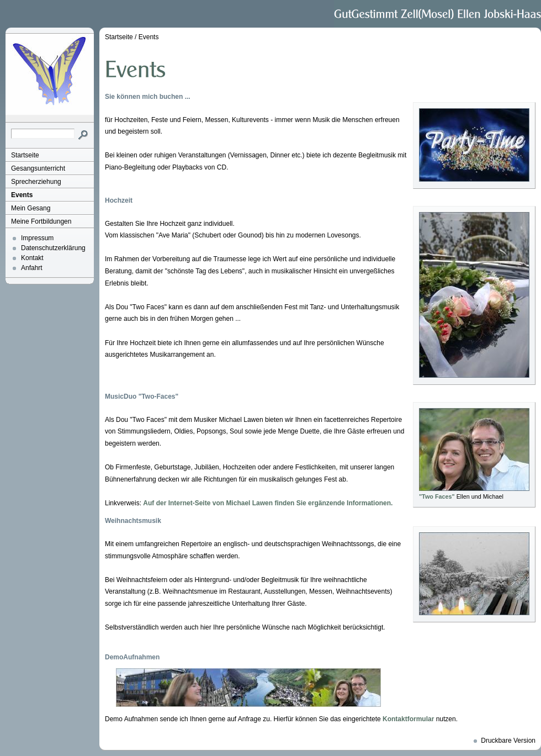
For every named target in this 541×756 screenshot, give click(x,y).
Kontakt (32, 258)
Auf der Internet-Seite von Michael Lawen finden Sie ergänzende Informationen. (268, 503)
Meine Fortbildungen (41, 221)
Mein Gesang (31, 208)
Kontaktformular (408, 719)
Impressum (37, 238)
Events (22, 195)
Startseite (25, 155)
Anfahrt (32, 268)
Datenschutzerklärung (53, 248)
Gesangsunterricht (38, 168)
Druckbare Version (508, 741)
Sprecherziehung (36, 182)
